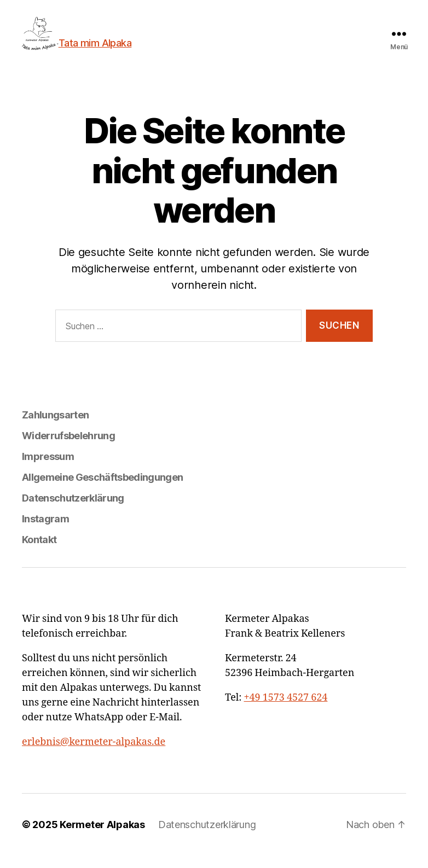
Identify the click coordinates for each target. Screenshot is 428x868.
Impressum (48, 469)
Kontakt (39, 552)
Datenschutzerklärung (73, 511)
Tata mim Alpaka (108, 43)
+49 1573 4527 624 (286, 710)
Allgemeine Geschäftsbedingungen (102, 490)
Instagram (45, 531)
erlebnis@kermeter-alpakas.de (94, 755)
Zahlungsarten (55, 427)
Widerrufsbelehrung (68, 448)
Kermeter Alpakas (102, 837)
